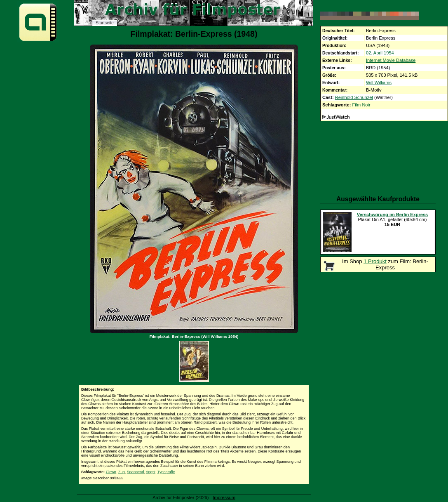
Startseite (105, 23)
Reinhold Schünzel (354, 97)
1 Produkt (375, 261)
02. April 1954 (380, 53)
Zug (122, 472)
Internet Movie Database (391, 60)
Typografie (166, 472)
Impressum (224, 497)
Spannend (135, 472)
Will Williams (379, 82)
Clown (111, 472)
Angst (151, 472)
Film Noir (361, 105)
